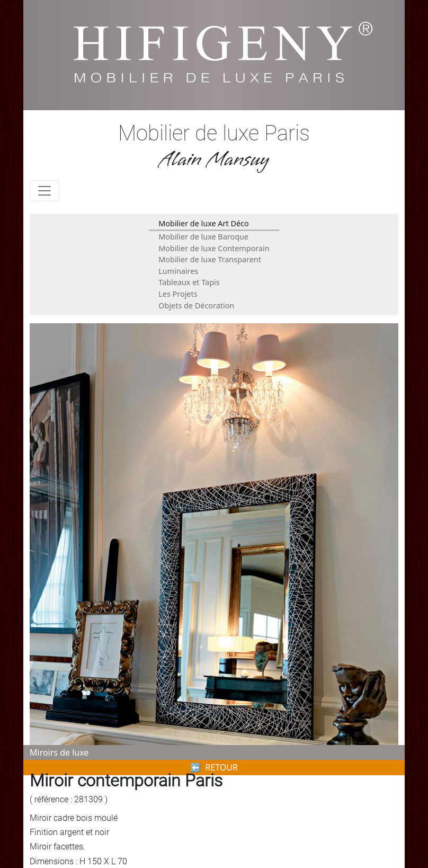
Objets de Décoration (196, 305)
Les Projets (178, 294)
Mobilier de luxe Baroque (203, 237)
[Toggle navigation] (44, 191)
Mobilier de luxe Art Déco (203, 223)
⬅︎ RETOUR (214, 767)
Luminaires (178, 271)
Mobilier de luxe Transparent (210, 259)
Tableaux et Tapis (189, 282)
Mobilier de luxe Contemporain (214, 248)
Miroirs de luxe (59, 752)
